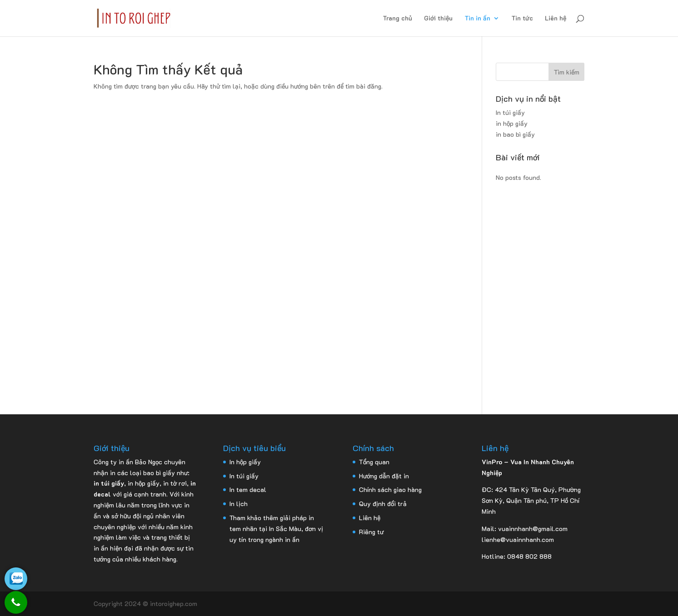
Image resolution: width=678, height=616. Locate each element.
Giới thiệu (438, 19)
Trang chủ (397, 19)
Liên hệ (556, 19)
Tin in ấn (477, 19)
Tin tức (522, 19)
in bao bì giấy (515, 134)
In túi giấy (510, 112)
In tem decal (248, 489)
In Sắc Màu (285, 529)
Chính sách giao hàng (390, 489)
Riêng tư (371, 532)
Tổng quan (374, 462)
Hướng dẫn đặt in (384, 476)
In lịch (239, 504)
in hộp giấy (512, 123)
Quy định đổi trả (383, 504)
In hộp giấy (245, 462)
